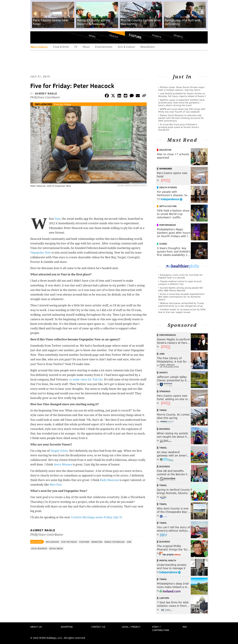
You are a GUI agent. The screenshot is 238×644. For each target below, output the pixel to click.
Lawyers (164, 598)
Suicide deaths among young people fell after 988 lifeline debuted (181, 289)
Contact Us (98, 627)
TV (76, 47)
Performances (168, 225)
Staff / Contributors (161, 628)
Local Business (39, 548)
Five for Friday (63, 104)
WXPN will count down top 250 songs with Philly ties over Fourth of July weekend (182, 110)
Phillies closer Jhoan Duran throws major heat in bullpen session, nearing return (181, 88)
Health (114, 36)
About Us (36, 627)
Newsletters (148, 47)
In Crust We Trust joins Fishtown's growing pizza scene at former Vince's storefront (179, 127)
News (92, 36)
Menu (36, 37)
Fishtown (84, 542)
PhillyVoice (54, 37)
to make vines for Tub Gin (86, 380)
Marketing (97, 542)
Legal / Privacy (131, 627)
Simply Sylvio (59, 451)
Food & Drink (61, 47)
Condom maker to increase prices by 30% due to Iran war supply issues (182, 311)
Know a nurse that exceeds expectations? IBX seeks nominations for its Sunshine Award (181, 297)
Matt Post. (56, 485)
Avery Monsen (63, 465)
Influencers (44, 104)
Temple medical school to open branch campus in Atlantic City (180, 283)
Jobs (162, 354)
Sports (178, 36)
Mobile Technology (115, 542)
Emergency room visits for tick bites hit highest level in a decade (180, 276)
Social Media (56, 548)
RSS (185, 627)
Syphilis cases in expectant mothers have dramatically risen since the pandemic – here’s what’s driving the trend (181, 102)
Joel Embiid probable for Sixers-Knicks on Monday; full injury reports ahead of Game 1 (182, 95)
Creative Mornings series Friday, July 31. (97, 517)
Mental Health (168, 560)
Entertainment (104, 47)
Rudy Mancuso (109, 480)
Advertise (67, 627)
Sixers (163, 244)
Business (165, 429)
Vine (57, 219)
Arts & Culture (126, 47)
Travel (163, 410)
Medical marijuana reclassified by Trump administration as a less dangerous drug (181, 304)
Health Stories (168, 187)
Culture (135, 36)
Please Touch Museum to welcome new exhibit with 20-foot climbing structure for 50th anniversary (181, 118)
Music (86, 47)
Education (165, 150)
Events (157, 36)
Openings (165, 391)
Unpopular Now (41, 253)
